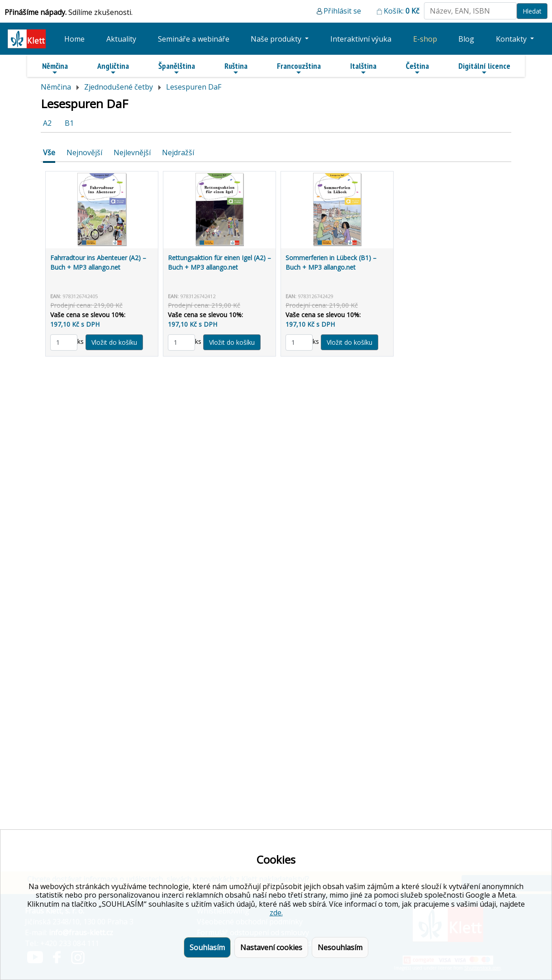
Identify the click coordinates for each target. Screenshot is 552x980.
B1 (69, 123)
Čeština (417, 68)
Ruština (236, 68)
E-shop (425, 39)
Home (74, 39)
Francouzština (299, 68)
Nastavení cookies (271, 947)
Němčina (55, 68)
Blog (466, 39)
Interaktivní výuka (361, 39)
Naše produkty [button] (277, 39)
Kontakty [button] (512, 39)
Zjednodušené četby (119, 87)
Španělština (177, 68)
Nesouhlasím (340, 947)
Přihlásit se (342, 11)
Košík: (402, 11)
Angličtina (113, 68)
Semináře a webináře (194, 39)
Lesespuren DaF (194, 87)
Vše (49, 152)
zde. (276, 913)
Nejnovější (84, 152)
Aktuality (121, 39)
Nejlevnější (132, 152)
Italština (363, 68)
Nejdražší (178, 152)
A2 (47, 123)
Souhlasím (207, 947)
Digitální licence (484, 68)
